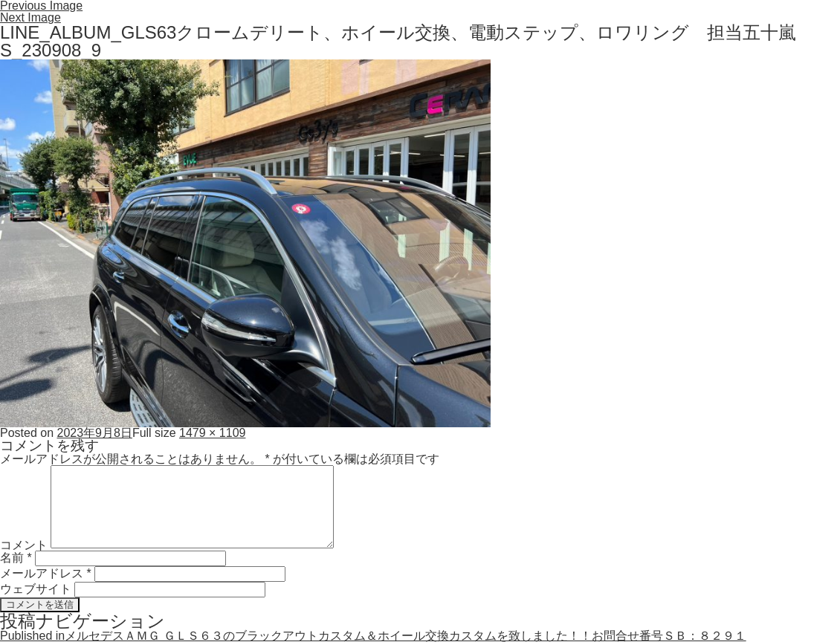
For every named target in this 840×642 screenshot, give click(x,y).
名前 (16, 558)
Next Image (30, 17)
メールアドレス (46, 573)
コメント (24, 544)
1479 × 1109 (212, 433)
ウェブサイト (36, 589)
